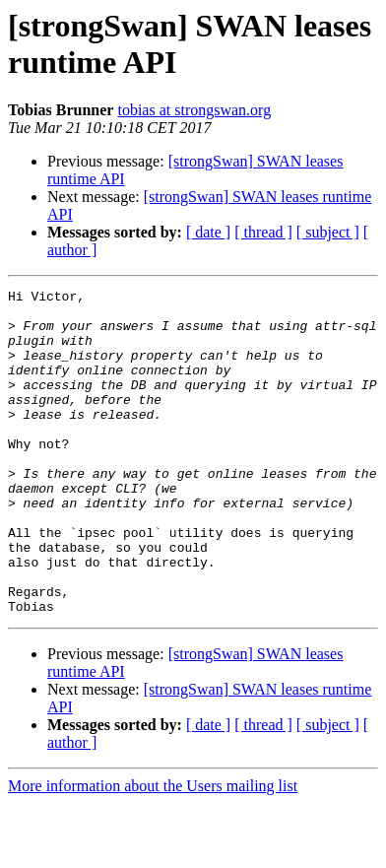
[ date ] (208, 232)
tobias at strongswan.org (194, 110)
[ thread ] (263, 232)
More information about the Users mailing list (153, 851)
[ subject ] (328, 232)
